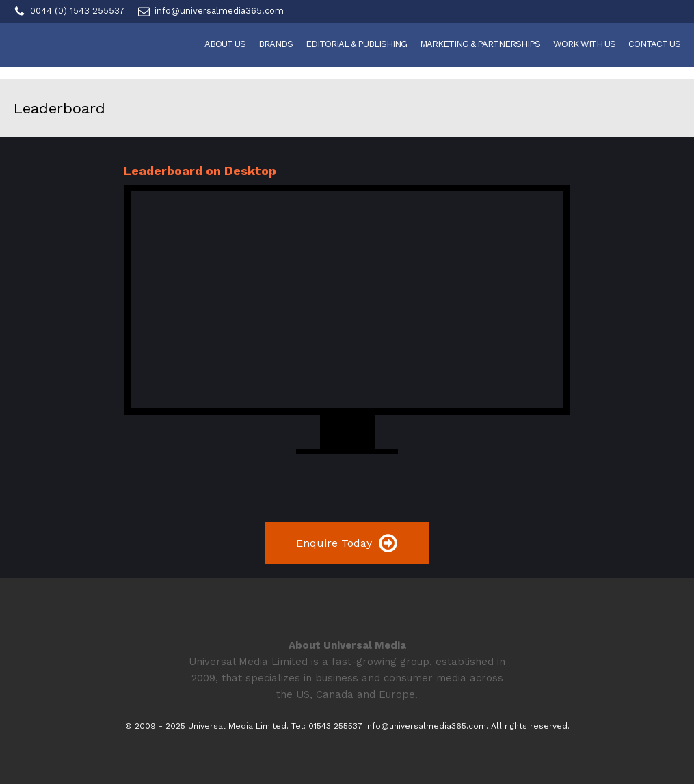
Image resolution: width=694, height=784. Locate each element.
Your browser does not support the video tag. (347, 300)
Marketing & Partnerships (480, 44)
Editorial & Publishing (356, 44)
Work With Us (584, 44)
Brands (276, 44)
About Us (225, 44)
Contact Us (654, 44)
